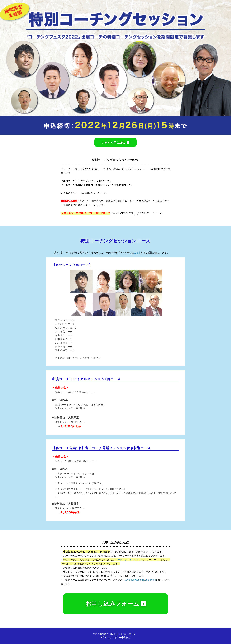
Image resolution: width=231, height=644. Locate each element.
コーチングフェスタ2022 (128, 560)
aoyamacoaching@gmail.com (140, 580)
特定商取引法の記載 (103, 634)
